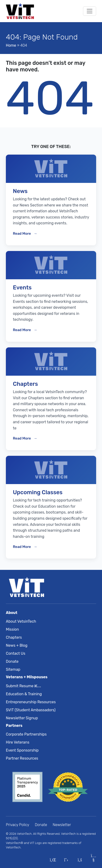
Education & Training (24, 694)
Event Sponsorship (22, 750)
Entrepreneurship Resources (31, 702)
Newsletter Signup (22, 718)
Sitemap (13, 669)
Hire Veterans (18, 742)
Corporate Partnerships (26, 734)
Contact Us (16, 653)
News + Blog (17, 645)
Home (11, 45)
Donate (12, 661)
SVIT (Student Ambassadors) (31, 710)
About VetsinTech (21, 621)
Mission (12, 629)
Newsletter (62, 825)
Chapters (14, 637)
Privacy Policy (18, 825)
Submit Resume (23, 686)
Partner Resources (22, 758)
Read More (22, 234)
